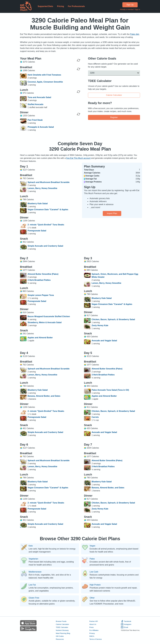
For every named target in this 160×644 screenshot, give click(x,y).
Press (91, 627)
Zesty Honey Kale (100, 325)
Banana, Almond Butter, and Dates (44, 396)
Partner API (94, 621)
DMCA (92, 636)
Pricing (60, 6)
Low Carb (94, 572)
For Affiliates (94, 630)
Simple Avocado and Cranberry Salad (45, 246)
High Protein (95, 585)
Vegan (92, 546)
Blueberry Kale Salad (38, 204)
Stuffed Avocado (35, 104)
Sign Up (130, 5)
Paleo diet (135, 34)
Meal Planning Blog (63, 633)
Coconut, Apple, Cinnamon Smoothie (45, 82)
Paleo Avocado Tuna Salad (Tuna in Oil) (110, 390)
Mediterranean (35, 572)
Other (92, 598)
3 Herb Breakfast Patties (39, 280)
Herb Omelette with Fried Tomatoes (44, 75)
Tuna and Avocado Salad (39, 97)
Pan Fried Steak (35, 120)
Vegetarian (33, 559)
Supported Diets (45, 6)
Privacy (92, 633)
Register (114, 117)
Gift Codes (60, 636)
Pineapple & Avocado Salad (41, 127)
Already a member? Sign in (130, 9)
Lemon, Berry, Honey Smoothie (42, 188)
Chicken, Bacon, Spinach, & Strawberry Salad (113, 319)
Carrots (95, 417)
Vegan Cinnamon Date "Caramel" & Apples (48, 210)
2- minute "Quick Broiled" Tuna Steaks (46, 225)
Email (124, 627)
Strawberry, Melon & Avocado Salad (45, 322)
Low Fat (32, 585)
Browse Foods (61, 621)
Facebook (126, 621)
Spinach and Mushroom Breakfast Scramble (49, 182)
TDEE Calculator (62, 627)
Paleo (92, 559)
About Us (93, 624)
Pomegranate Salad (37, 231)
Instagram (126, 624)
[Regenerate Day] (78, 60)
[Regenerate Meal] (78, 69)
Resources (60, 639)
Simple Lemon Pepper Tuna (41, 295)
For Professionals (76, 6)
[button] (114, 73)
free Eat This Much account (78, 158)
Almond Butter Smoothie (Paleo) (43, 274)
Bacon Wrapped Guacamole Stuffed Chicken (49, 316)
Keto (31, 546)
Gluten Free (34, 598)
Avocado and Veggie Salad (104, 341)
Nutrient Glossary (62, 630)
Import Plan (112, 213)
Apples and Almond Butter (40, 338)
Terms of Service (96, 639)
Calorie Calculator (114, 95)
